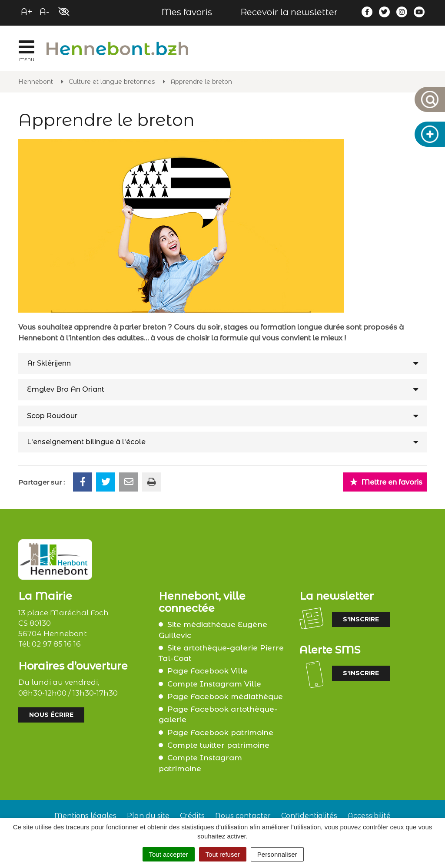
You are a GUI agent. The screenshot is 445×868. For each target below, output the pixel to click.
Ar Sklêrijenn (49, 363)
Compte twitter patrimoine (218, 745)
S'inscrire (361, 619)
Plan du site (148, 816)
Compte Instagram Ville (214, 684)
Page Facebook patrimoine (220, 733)
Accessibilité (369, 816)
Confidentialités (309, 816)
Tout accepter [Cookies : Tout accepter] (169, 854)
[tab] (222, 363)
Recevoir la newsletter (289, 12)
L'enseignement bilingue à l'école (86, 442)
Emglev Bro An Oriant (66, 389)
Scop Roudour (52, 416)
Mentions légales (85, 816)
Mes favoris (187, 12)
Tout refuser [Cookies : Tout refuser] (223, 854)
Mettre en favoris (386, 482)
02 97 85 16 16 (56, 644)
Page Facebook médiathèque (225, 696)
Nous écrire (51, 715)
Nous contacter (243, 816)
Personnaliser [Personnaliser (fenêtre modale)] (277, 854)
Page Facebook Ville (208, 671)
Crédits (192, 816)
